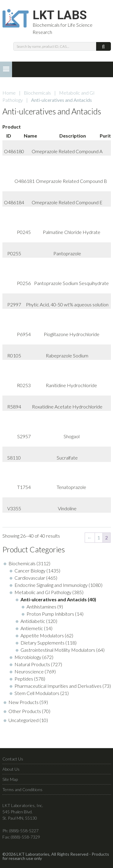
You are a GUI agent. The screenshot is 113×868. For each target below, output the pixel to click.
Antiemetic (32, 628)
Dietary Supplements (42, 643)
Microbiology (28, 657)
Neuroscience (29, 671)
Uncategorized (24, 720)
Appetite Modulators (42, 635)
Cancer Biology (30, 571)
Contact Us (13, 759)
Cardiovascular (30, 578)
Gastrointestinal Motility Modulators (58, 650)
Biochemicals (37, 93)
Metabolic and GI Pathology (43, 592)
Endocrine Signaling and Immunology (51, 585)
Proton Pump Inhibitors (50, 614)
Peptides (24, 679)
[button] (6, 69)
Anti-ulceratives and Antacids (54, 599)
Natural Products (32, 664)
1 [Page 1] (99, 537)
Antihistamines (41, 607)
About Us (11, 769)
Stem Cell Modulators (37, 693)
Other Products (25, 711)
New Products (24, 702)
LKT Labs (60, 15)
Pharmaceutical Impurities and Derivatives (58, 686)
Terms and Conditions (22, 789)
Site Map (10, 779)
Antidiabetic (33, 621)
